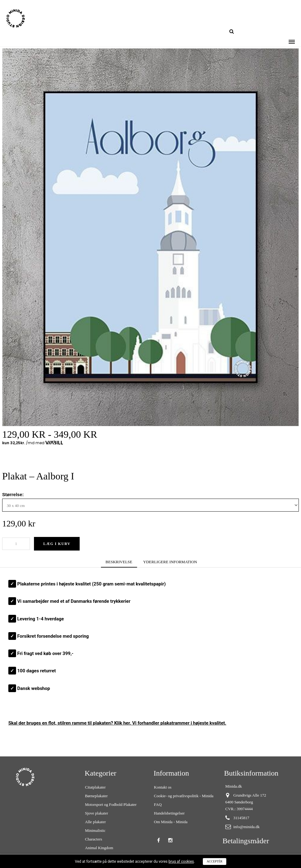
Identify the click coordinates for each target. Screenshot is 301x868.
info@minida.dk (247, 827)
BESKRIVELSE (119, 562)
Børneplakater (96, 796)
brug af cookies (181, 862)
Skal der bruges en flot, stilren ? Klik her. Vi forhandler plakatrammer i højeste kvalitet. (117, 723)
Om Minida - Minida (171, 822)
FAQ (158, 804)
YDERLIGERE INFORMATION (170, 562)
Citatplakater (95, 787)
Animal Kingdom (99, 848)
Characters (94, 839)
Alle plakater (95, 822)
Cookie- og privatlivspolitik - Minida (184, 796)
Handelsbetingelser (169, 813)
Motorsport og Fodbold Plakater (111, 804)
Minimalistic (95, 830)
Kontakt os (163, 787)
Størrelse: (14, 494)
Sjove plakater (96, 813)
